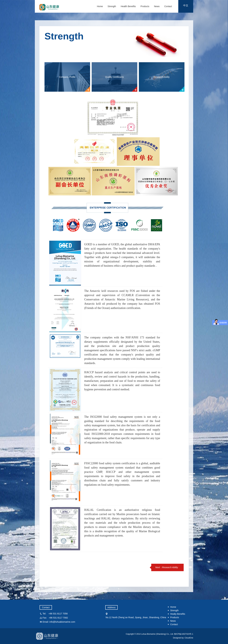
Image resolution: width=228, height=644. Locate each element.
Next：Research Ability (167, 567)
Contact (168, 6)
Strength (112, 6)
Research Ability (162, 77)
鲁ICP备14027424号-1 (184, 634)
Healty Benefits (178, 614)
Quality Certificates (114, 77)
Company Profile (67, 77)
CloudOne (189, 638)
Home (100, 6)
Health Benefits (128, 6)
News (157, 6)
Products (145, 6)
